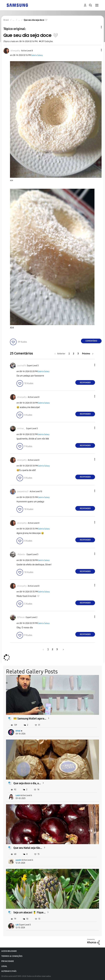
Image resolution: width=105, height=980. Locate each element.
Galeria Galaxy (37, 55)
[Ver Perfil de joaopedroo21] (23, 492)
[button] (97, 50)
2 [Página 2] (74, 354)
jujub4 (18, 860)
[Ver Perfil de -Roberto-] (21, 554)
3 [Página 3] (78, 354)
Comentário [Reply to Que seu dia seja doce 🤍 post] (91, 341)
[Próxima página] (88, 354)
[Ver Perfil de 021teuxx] (21, 617)
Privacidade (8, 961)
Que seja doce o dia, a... (27, 783)
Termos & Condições (12, 956)
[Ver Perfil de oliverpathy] (15, 51)
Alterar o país (9, 971)
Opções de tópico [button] (97, 27)
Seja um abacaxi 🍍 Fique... (29, 912)
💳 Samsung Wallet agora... (30, 719)
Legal (4, 966)
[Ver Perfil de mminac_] (21, 429)
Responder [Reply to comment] (85, 383)
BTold (18, 731)
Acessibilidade (9, 951)
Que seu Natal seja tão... (28, 848)
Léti (17, 925)
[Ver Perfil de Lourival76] (21, 366)
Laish (18, 795)
